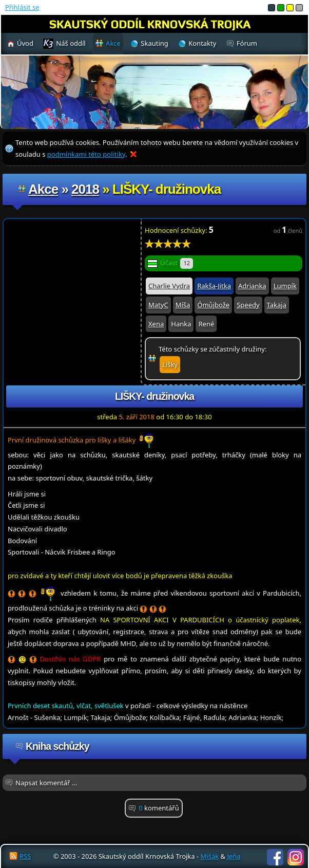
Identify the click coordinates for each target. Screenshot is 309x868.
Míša (183, 305)
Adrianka (252, 286)
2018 (85, 189)
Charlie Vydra (169, 286)
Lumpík (285, 286)
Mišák (210, 856)
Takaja (277, 305)
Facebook (275, 857)
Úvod (25, 43)
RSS (25, 856)
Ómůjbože (213, 305)
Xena (156, 324)
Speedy (248, 305)
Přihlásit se (22, 7)
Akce (43, 189)
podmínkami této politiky (86, 154)
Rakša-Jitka (214, 286)
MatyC (158, 305)
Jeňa (234, 856)
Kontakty (202, 43)
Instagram (296, 857)
